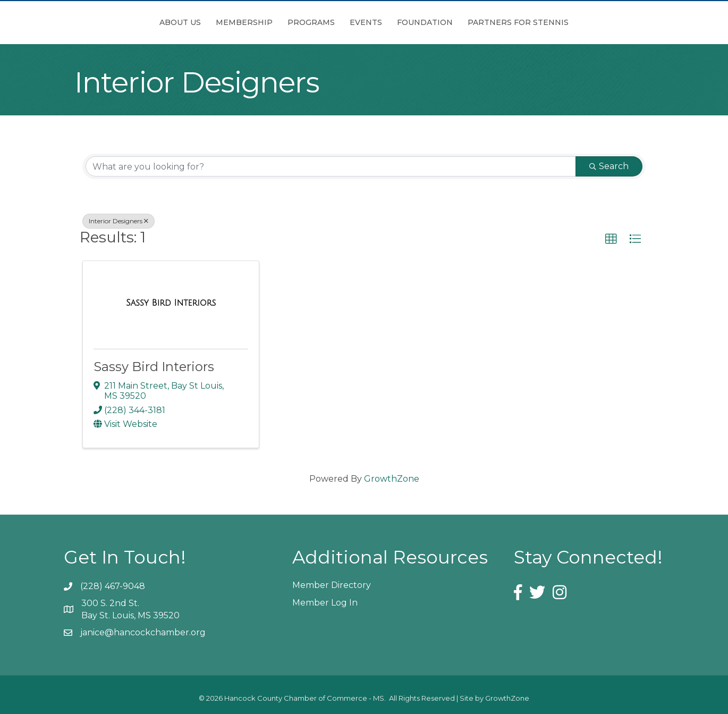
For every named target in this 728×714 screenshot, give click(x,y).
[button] (611, 239)
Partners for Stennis (578, 22)
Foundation (484, 22)
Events (425, 22)
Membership (185, 22)
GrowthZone (392, 479)
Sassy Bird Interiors (154, 367)
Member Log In (325, 603)
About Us (121, 22)
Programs (252, 22)
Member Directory (332, 585)
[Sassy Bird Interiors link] (171, 303)
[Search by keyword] (331, 166)
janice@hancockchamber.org (143, 632)
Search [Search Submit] (609, 166)
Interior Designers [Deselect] (118, 221)
